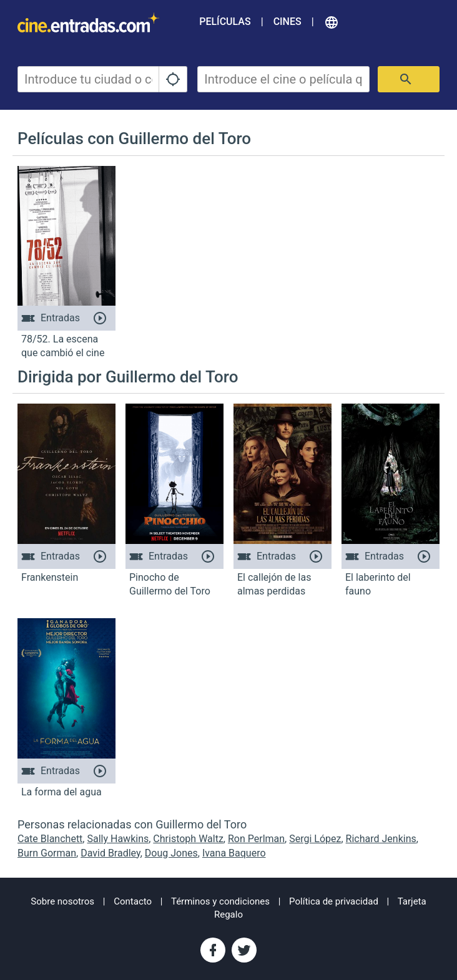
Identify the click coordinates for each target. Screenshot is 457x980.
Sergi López (315, 839)
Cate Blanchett (50, 839)
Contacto (133, 901)
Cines (287, 22)
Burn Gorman (47, 853)
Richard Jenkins (381, 839)
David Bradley (111, 853)
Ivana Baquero (234, 853)
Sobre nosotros (62, 901)
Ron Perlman (256, 839)
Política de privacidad (334, 901)
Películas (225, 22)
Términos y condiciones (220, 901)
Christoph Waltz (188, 839)
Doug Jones (171, 853)
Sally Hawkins (118, 839)
